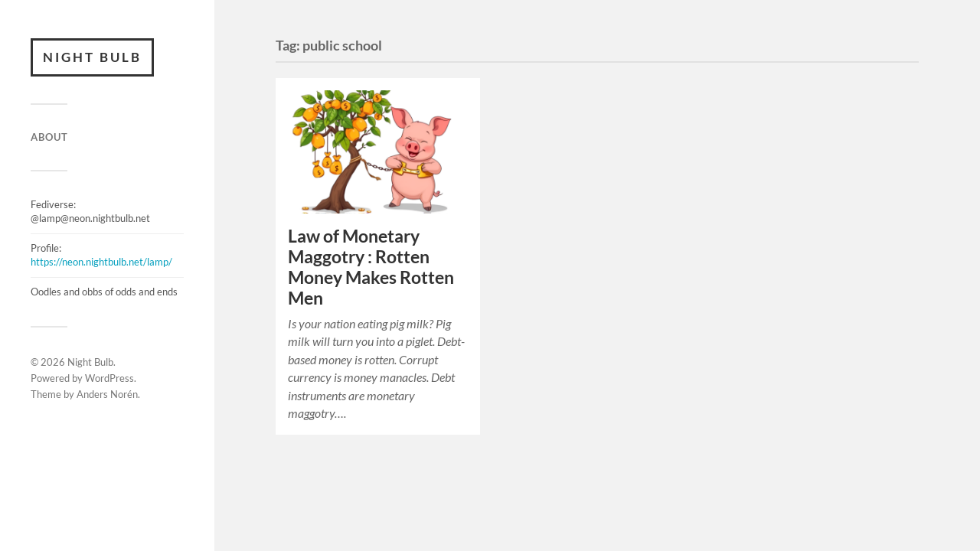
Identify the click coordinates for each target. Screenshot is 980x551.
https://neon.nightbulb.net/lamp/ (101, 262)
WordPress (109, 378)
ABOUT (49, 137)
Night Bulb (92, 57)
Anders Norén (107, 394)
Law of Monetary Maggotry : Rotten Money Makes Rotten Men (371, 267)
